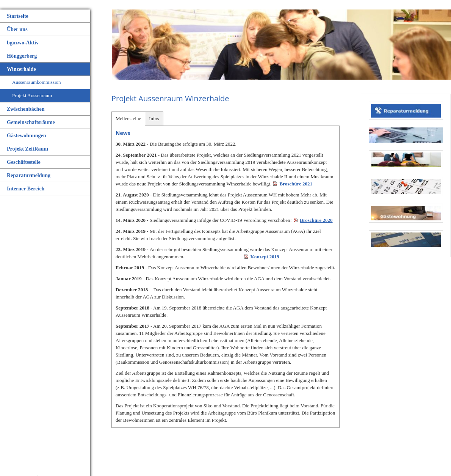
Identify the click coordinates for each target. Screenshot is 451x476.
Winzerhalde (21, 69)
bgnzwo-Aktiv (23, 43)
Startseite (18, 16)
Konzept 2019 (265, 257)
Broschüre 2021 (296, 184)
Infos (154, 119)
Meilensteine (128, 119)
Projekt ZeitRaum (27, 149)
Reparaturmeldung (29, 175)
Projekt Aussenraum (32, 95)
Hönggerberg (22, 56)
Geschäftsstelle (24, 162)
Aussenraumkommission (37, 82)
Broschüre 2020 (316, 220)
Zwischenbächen (26, 109)
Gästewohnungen (26, 136)
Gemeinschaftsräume (31, 122)
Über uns (17, 29)
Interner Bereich (26, 189)
